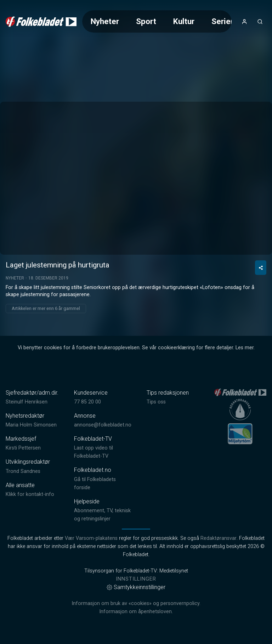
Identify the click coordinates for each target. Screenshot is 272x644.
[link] (41, 22)
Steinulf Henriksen (27, 402)
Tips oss (156, 402)
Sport (146, 21)
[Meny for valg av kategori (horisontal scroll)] (157, 21)
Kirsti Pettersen (23, 448)
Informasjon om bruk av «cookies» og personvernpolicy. (136, 603)
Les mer (245, 348)
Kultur (184, 21)
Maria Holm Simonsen (31, 425)
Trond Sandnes (23, 471)
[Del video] (261, 268)
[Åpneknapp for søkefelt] (260, 22)
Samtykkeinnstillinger (136, 587)
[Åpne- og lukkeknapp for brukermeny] (244, 22)
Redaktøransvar (219, 538)
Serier (222, 21)
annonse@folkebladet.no (103, 425)
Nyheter (105, 21)
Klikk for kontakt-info (30, 494)
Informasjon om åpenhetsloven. (136, 612)
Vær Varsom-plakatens (91, 538)
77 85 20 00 (87, 402)
